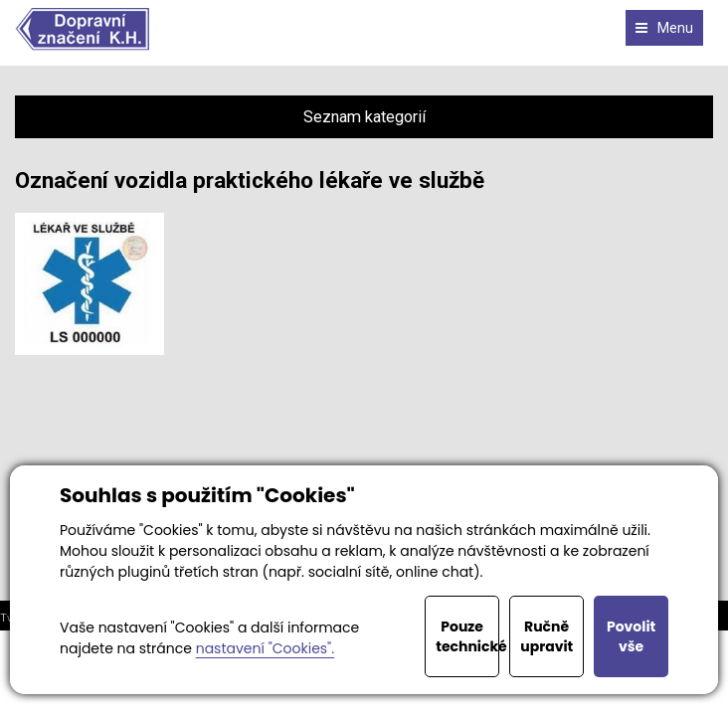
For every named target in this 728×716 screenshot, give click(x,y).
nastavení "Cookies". (265, 648)
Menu (664, 28)
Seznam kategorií (364, 117)
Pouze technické (467, 636)
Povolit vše (631, 636)
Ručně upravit (546, 636)
